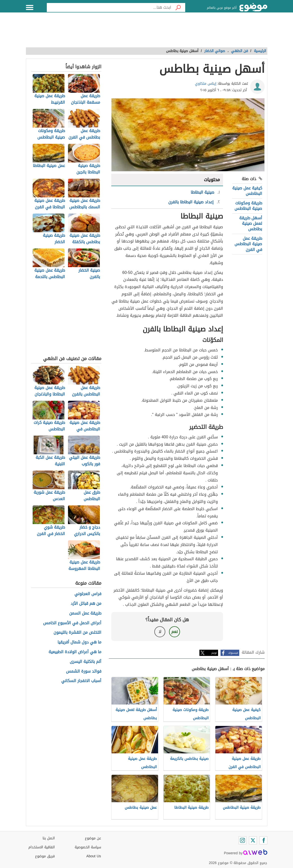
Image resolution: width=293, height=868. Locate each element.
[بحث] (178, 7)
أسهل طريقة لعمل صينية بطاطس (251, 224)
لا (160, 632)
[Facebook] (263, 840)
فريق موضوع (45, 856)
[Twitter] (253, 840)
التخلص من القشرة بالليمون (77, 633)
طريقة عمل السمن (85, 613)
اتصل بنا (49, 838)
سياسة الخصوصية (88, 847)
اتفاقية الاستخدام (42, 847)
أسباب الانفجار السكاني (81, 681)
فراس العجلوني (88, 594)
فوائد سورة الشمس (84, 671)
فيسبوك (233, 653)
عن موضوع (93, 838)
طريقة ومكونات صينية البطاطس (248, 206)
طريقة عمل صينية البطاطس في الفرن (248, 244)
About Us (94, 856)
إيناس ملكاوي (206, 84)
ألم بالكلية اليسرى (86, 662)
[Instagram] (242, 840)
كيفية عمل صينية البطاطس (247, 191)
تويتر (214, 653)
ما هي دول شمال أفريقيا (79, 642)
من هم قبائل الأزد (86, 604)
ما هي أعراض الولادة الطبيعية (75, 652)
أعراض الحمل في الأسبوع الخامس (72, 623)
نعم (175, 632)
